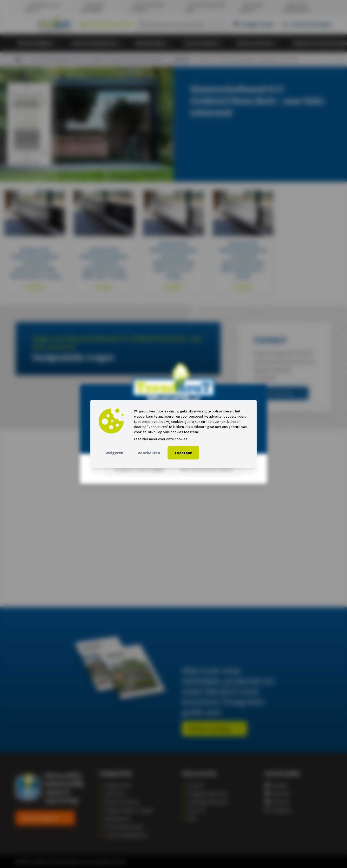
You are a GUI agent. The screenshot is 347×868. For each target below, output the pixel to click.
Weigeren (114, 453)
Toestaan (183, 453)
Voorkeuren (149, 453)
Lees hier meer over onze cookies (161, 439)
